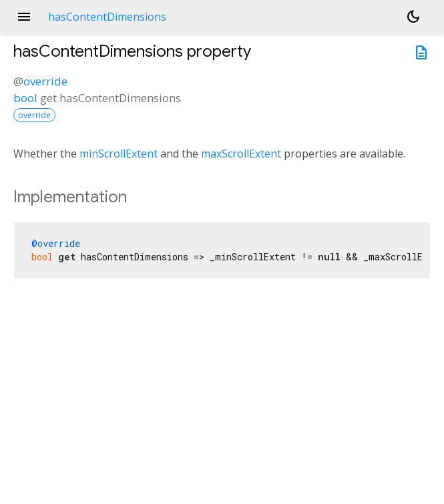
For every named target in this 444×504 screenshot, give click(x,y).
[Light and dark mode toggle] (413, 17)
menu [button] (24, 17)
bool (25, 98)
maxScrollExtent (241, 154)
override (45, 81)
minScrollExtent (119, 154)
